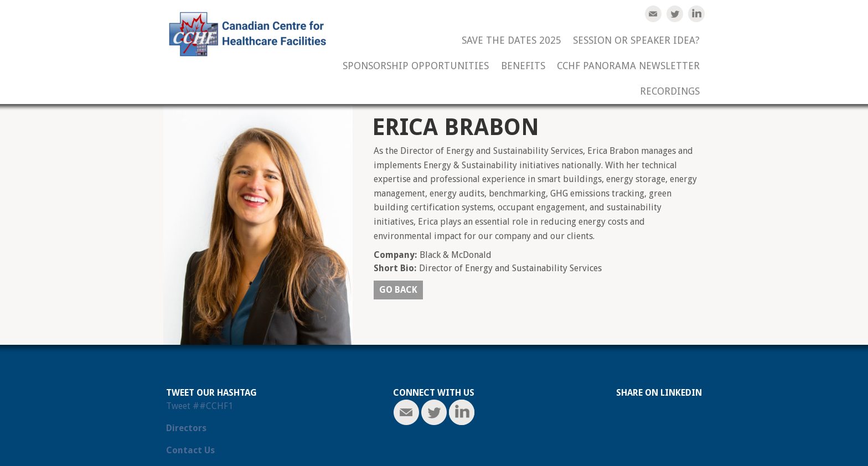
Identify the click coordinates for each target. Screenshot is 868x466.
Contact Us (190, 450)
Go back (398, 290)
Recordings (670, 92)
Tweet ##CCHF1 (200, 406)
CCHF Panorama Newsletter (628, 66)
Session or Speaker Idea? (636, 41)
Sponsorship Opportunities (416, 66)
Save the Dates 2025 (512, 41)
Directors (186, 428)
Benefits (523, 66)
